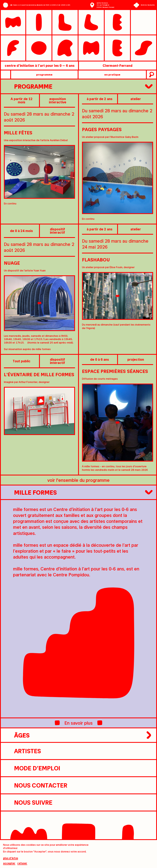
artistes (22, 751)
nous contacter (36, 785)
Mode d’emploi (32, 768)
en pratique (112, 74)
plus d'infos (11, 858)
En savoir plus (78, 723)
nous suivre (28, 802)
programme (44, 74)
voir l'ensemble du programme (78, 480)
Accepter (9, 863)
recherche (151, 75)
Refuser (22, 863)
